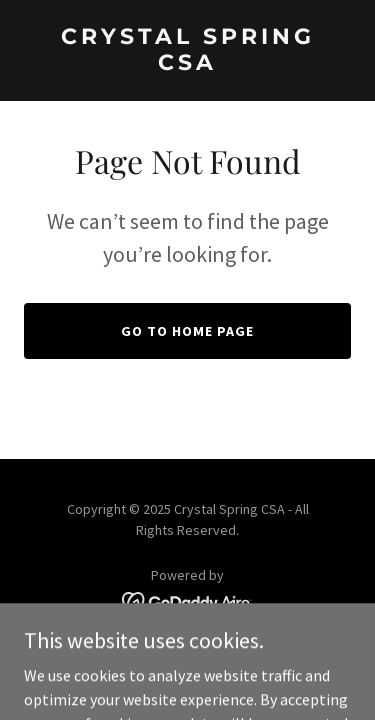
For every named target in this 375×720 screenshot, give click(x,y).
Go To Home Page (187, 331)
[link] (187, 64)
